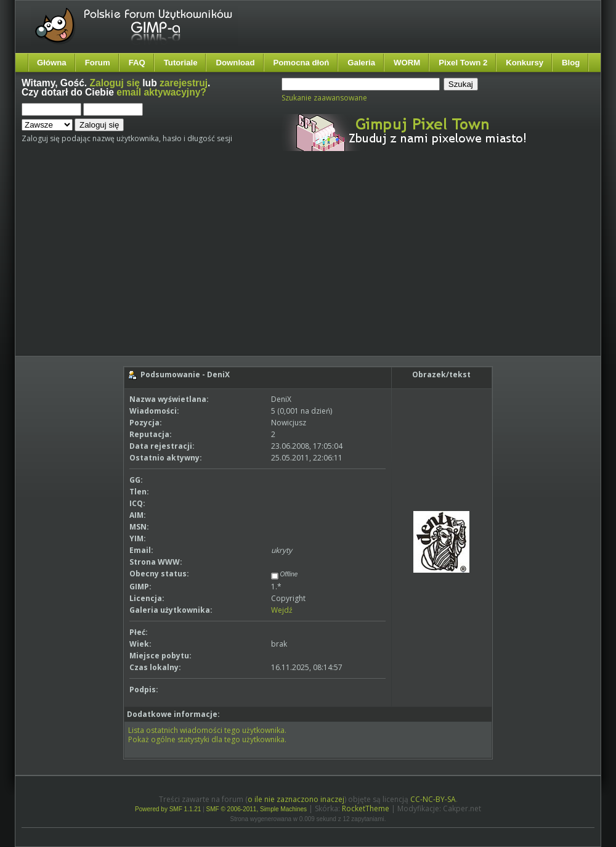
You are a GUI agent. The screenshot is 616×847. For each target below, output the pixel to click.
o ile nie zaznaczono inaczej (296, 799)
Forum (98, 63)
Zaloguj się (115, 83)
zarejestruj (184, 83)
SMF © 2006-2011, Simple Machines (257, 809)
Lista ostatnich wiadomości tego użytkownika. (207, 730)
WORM (407, 63)
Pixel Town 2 (463, 63)
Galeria (361, 63)
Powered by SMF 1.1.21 (168, 809)
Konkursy (525, 63)
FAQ (137, 63)
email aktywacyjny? (161, 92)
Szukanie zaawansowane (324, 98)
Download (235, 63)
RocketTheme (366, 808)
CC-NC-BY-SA (433, 799)
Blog (571, 63)
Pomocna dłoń (302, 63)
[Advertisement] (247, 264)
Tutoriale (181, 63)
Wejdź (282, 610)
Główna (52, 63)
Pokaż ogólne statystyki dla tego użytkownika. (207, 739)
